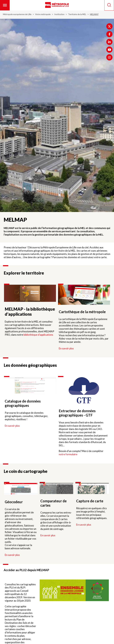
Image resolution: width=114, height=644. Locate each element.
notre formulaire (68, 454)
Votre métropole (43, 14)
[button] (5, 5)
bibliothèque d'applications (38, 335)
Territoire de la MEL (77, 14)
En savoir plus (66, 348)
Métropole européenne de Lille (17, 14)
